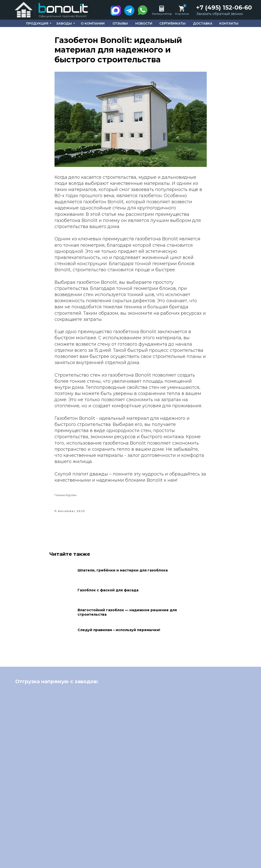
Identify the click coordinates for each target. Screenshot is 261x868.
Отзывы (153, 846)
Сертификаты (202, 846)
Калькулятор (162, 14)
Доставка (230, 846)
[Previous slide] (12, 762)
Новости (174, 846)
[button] (220, 14)
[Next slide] (249, 762)
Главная (103, 846)
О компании (128, 846)
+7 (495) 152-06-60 (224, 7)
